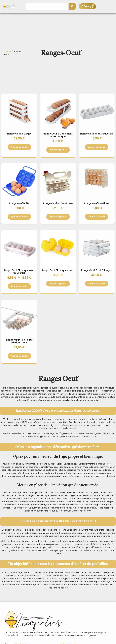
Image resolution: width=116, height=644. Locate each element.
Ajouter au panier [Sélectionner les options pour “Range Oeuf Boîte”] (19, 217)
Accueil (8, 52)
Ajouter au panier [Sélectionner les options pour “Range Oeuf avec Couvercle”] (97, 147)
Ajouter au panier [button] (58, 217)
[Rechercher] (72, 6)
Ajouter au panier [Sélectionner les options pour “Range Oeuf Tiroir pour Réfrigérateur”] (19, 356)
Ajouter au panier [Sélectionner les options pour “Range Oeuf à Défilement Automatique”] (58, 150)
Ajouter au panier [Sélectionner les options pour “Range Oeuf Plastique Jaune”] (58, 284)
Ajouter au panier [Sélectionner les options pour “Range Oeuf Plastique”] (97, 217)
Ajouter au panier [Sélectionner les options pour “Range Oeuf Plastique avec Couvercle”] (19, 286)
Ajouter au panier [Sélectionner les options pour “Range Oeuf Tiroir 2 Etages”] (97, 284)
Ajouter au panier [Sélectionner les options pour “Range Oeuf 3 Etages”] (19, 147)
